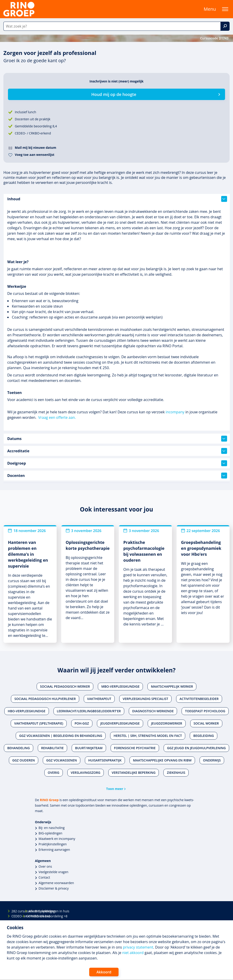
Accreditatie (117, 451)
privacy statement (138, 947)
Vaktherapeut (99, 699)
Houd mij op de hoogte (114, 94)
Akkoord (104, 972)
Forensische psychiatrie (135, 748)
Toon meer (115, 789)
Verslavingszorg (86, 773)
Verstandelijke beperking (134, 773)
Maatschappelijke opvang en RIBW (162, 760)
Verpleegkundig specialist (145, 699)
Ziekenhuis (176, 773)
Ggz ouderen (24, 760)
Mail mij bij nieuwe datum (35, 148)
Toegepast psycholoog (205, 711)
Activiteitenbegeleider (199, 699)
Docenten (117, 476)
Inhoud (117, 199)
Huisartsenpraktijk (105, 760)
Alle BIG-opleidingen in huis (33, 911)
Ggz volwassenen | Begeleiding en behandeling (61, 736)
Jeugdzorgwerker (167, 723)
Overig (54, 773)
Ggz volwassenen (62, 760)
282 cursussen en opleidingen (15, 911)
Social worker (206, 723)
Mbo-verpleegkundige (120, 686)
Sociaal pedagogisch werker (65, 686)
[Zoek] (225, 26)
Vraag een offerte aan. (57, 417)
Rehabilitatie (52, 748)
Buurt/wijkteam (89, 748)
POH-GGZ (82, 723)
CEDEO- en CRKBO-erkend (15, 916)
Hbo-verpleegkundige (27, 711)
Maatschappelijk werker (172, 686)
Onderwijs (212, 760)
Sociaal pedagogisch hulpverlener (45, 699)
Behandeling (19, 748)
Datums (117, 439)
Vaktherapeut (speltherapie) (39, 723)
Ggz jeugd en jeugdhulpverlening (196, 748)
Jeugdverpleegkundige (120, 723)
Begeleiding (203, 736)
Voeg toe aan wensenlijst (35, 155)
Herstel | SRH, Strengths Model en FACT (148, 736)
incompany (175, 412)
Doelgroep (117, 463)
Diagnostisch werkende (153, 711)
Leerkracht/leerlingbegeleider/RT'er (89, 711)
